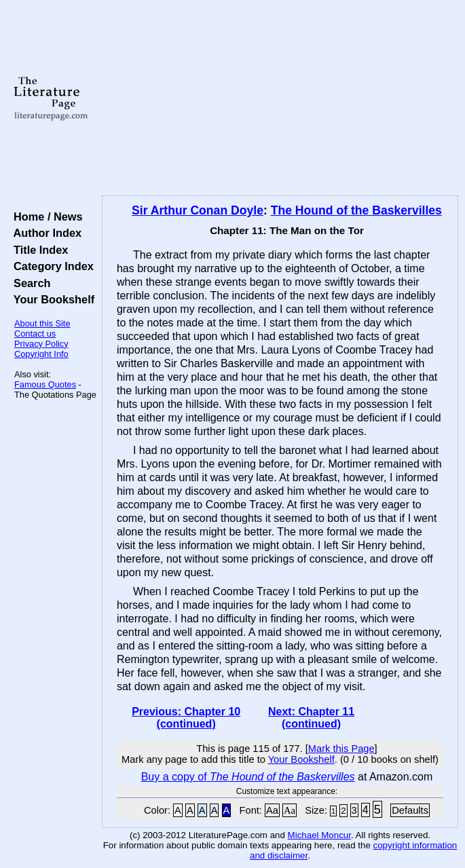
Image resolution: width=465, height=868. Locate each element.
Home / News (45, 216)
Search (29, 283)
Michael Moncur (319, 835)
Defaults (410, 810)
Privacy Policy (41, 344)
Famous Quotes (45, 384)
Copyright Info (41, 354)
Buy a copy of (248, 777)
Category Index (51, 266)
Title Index (38, 250)
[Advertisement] (280, 98)
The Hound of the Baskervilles (356, 210)
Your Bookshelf (51, 299)
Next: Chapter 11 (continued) (311, 718)
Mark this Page (341, 749)
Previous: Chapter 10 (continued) (186, 718)
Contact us (35, 334)
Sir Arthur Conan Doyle (198, 210)
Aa (272, 810)
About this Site (42, 323)
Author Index (44, 233)
